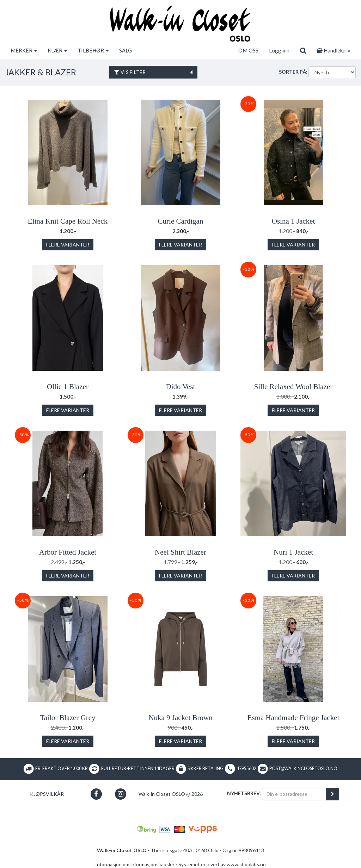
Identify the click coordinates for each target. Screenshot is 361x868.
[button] (96, 794)
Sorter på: (293, 72)
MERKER (24, 50)
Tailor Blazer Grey (68, 718)
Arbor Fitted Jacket (68, 552)
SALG (126, 50)
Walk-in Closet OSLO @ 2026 (171, 794)
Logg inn (279, 50)
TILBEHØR (93, 50)
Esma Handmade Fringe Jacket (293, 718)
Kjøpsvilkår (47, 794)
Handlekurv (334, 50)
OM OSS (248, 50)
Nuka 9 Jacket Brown (180, 718)
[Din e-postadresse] (294, 794)
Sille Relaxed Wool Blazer (293, 387)
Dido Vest (180, 387)
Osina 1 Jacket (293, 221)
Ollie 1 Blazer (68, 387)
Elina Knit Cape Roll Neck (68, 221)
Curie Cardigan (181, 221)
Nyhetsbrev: (244, 793)
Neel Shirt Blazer (180, 552)
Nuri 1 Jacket (293, 552)
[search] (303, 50)
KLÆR (57, 50)
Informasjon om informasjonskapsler (135, 864)
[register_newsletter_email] (332, 794)
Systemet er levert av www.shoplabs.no (222, 864)
